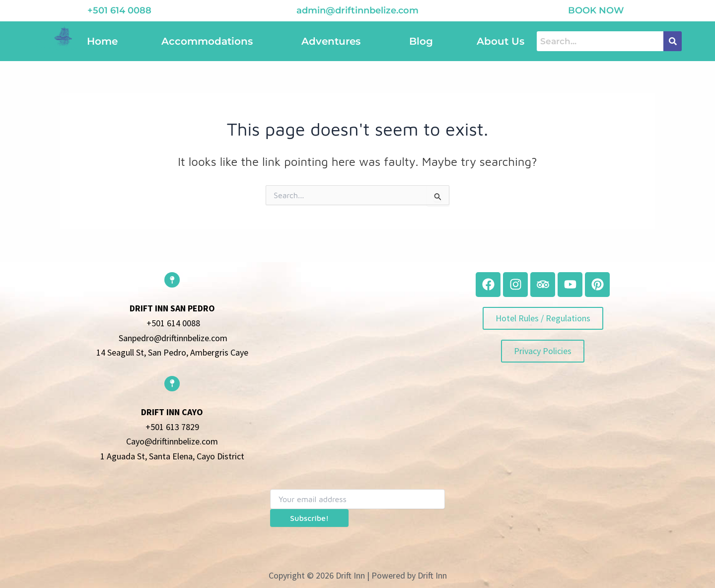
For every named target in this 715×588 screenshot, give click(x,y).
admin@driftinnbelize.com (357, 10)
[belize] (357, 346)
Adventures (331, 41)
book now (596, 10)
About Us (500, 41)
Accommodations (207, 41)
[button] (210, 41)
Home (102, 41)
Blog (421, 41)
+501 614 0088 (119, 10)
